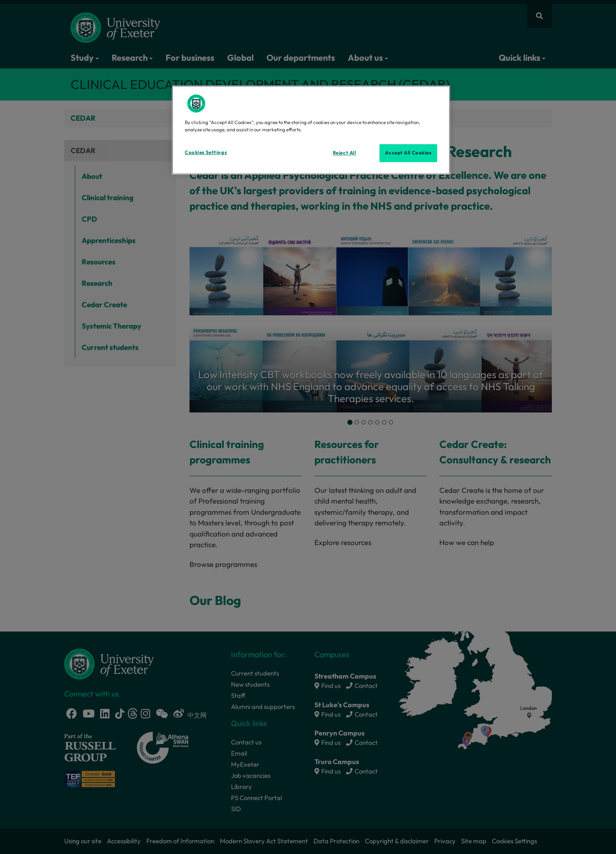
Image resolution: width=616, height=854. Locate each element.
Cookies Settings (206, 152)
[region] (311, 130)
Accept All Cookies (408, 153)
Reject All (345, 153)
